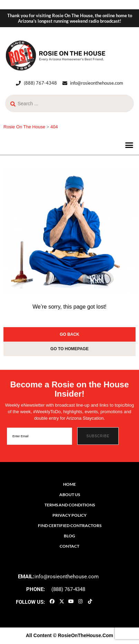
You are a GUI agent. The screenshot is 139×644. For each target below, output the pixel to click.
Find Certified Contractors (70, 525)
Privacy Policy (69, 515)
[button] (129, 145)
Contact (69, 546)
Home (69, 484)
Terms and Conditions (70, 505)
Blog (69, 536)
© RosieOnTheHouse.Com (83, 635)
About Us (70, 495)
